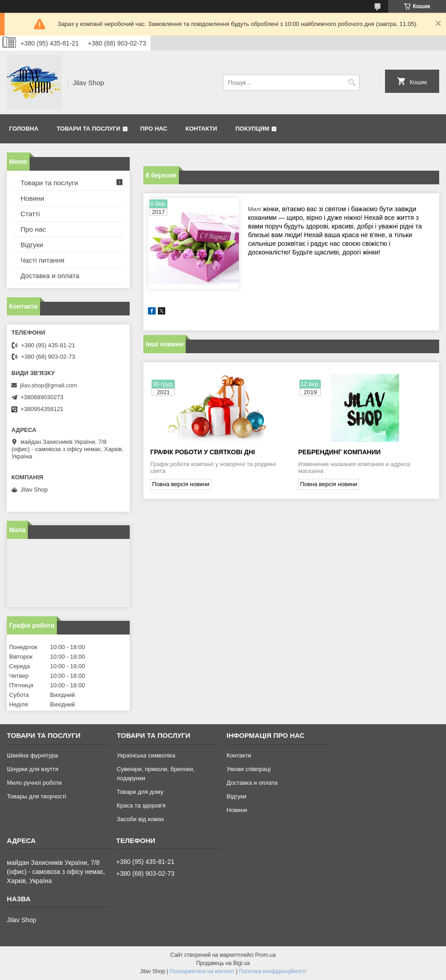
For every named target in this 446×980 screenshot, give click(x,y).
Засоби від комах (140, 819)
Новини (32, 198)
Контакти (202, 129)
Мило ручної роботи (34, 783)
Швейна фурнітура (32, 755)
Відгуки (32, 245)
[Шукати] (352, 83)
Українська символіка (146, 755)
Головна (24, 129)
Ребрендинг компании (339, 452)
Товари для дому (140, 792)
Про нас (154, 129)
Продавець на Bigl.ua (223, 963)
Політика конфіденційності (273, 971)
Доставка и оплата (50, 276)
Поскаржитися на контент (202, 971)
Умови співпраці (249, 769)
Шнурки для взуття (33, 769)
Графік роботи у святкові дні (203, 452)
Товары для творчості (36, 796)
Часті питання (42, 260)
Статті (30, 214)
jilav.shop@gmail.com (49, 385)
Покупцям (252, 129)
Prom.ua (266, 955)
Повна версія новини (181, 484)
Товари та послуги (88, 129)
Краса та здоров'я (141, 805)
